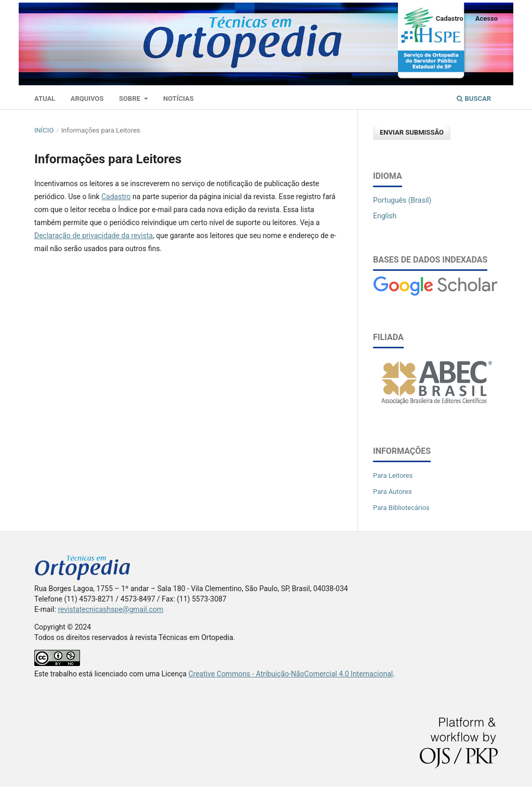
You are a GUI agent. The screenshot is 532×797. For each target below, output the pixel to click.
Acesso (487, 18)
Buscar (474, 99)
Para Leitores (393, 475)
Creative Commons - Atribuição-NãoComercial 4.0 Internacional (291, 674)
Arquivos (87, 99)
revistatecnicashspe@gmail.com (110, 609)
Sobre (130, 99)
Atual (45, 99)
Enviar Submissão (412, 132)
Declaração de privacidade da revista (94, 236)
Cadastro (450, 18)
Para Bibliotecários (401, 508)
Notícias (178, 99)
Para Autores (393, 492)
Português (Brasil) (402, 200)
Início (44, 130)
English (385, 216)
